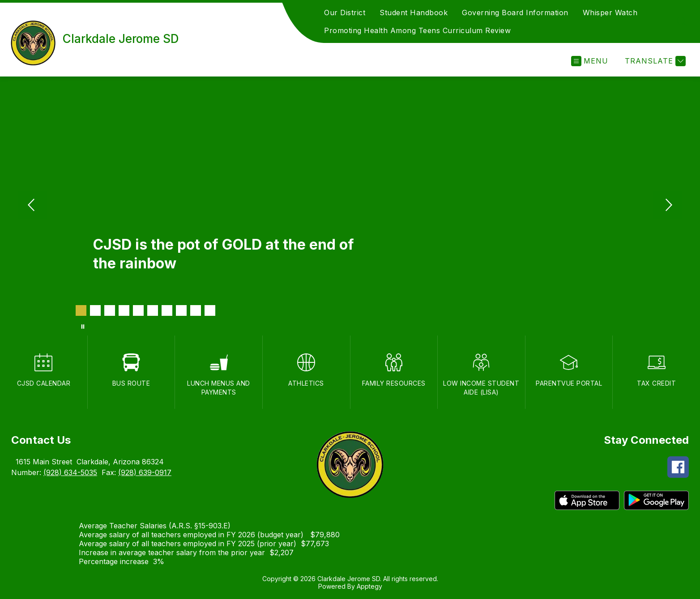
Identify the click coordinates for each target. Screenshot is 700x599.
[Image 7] (167, 310)
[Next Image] (668, 206)
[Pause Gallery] (83, 327)
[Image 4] (124, 310)
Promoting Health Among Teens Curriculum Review (417, 30)
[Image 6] (153, 310)
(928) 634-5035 (70, 472)
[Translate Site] (654, 61)
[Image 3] (110, 310)
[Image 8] (181, 310)
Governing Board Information (515, 13)
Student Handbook (414, 13)
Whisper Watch (610, 13)
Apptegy (369, 586)
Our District (345, 13)
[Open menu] (590, 61)
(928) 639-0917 (145, 472)
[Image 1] (81, 310)
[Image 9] (196, 310)
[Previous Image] (32, 206)
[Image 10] (210, 310)
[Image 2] (95, 310)
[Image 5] (138, 310)
